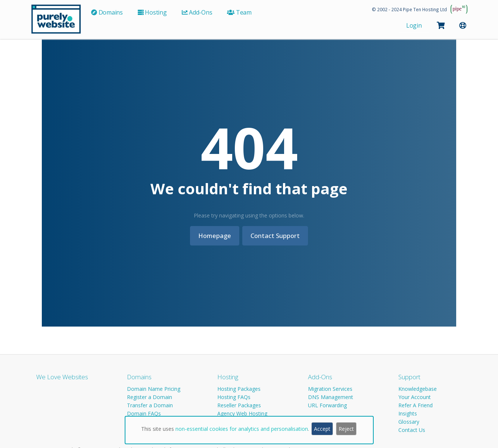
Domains (139, 377)
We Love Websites (62, 377)
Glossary (409, 422)
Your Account (415, 397)
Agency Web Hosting (242, 413)
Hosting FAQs (234, 397)
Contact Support (277, 236)
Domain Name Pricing (154, 389)
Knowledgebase (418, 389)
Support (409, 377)
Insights (408, 413)
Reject (346, 429)
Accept (322, 429)
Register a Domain (150, 397)
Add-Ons (320, 377)
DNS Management (331, 397)
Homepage (213, 236)
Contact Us (412, 430)
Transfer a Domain (150, 405)
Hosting (228, 377)
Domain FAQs (144, 413)
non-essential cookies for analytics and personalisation (242, 429)
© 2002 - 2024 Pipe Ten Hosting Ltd (409, 9)
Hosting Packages (239, 389)
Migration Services (330, 389)
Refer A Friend (415, 405)
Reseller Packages (239, 405)
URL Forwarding (327, 405)
